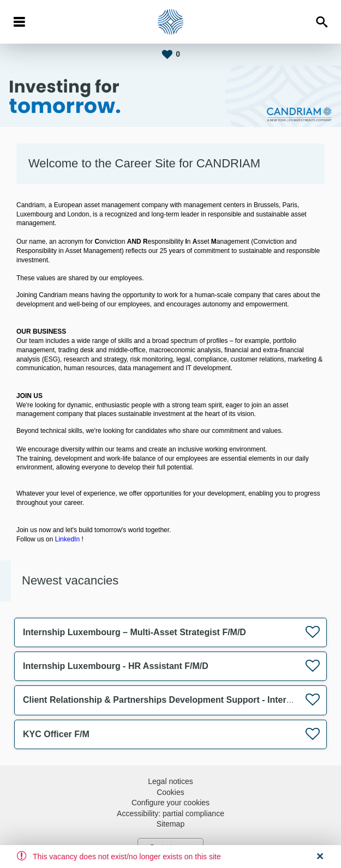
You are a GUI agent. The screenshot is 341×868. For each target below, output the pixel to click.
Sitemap (170, 824)
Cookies (170, 792)
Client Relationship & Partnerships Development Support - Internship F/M (175, 700)
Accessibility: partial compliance (170, 813)
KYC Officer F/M (56, 734)
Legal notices (170, 781)
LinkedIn (67, 539)
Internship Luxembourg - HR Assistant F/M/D (116, 666)
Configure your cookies (170, 803)
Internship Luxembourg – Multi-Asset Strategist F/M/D (134, 632)
